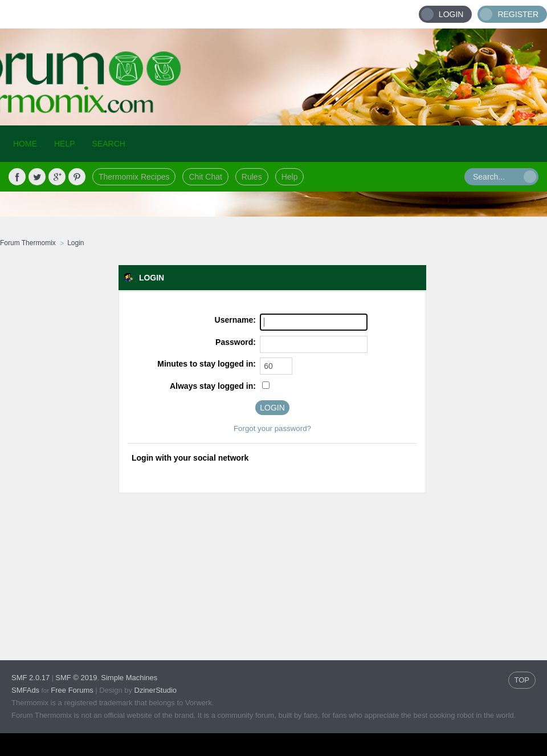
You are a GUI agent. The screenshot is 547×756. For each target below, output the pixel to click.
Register (518, 14)
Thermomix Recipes (134, 177)
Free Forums (72, 690)
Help (290, 177)
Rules (252, 177)
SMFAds (25, 690)
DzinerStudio (156, 690)
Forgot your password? (272, 428)
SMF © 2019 (76, 678)
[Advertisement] (125, 566)
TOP (522, 680)
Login (451, 14)
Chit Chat (205, 177)
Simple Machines (129, 678)
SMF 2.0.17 (30, 678)
